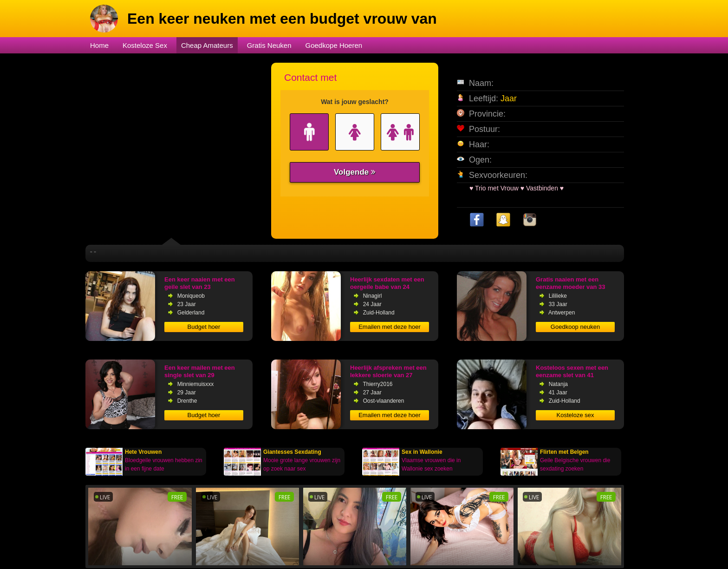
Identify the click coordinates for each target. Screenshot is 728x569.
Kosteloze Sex (145, 45)
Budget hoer (204, 327)
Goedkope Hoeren (334, 45)
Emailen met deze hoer (390, 327)
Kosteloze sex (575, 415)
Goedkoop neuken (575, 327)
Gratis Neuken (269, 45)
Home (99, 45)
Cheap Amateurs (207, 45)
